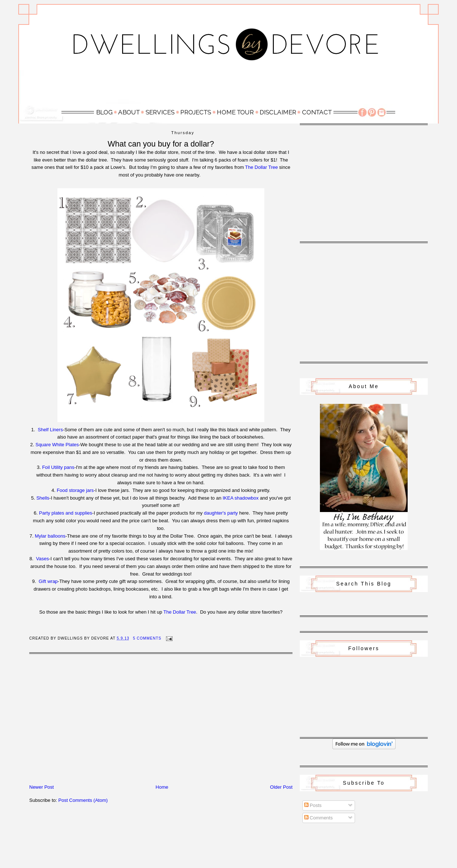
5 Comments (147, 638)
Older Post (281, 787)
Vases (43, 559)
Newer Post (41, 787)
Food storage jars (75, 490)
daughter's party (221, 513)
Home (162, 787)
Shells (43, 498)
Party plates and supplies (66, 513)
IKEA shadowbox (241, 498)
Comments (318, 818)
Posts (313, 805)
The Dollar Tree (261, 167)
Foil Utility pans (58, 467)
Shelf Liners (50, 430)
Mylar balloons (50, 536)
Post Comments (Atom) (83, 800)
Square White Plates (57, 445)
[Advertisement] (228, 87)
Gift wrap (48, 581)
